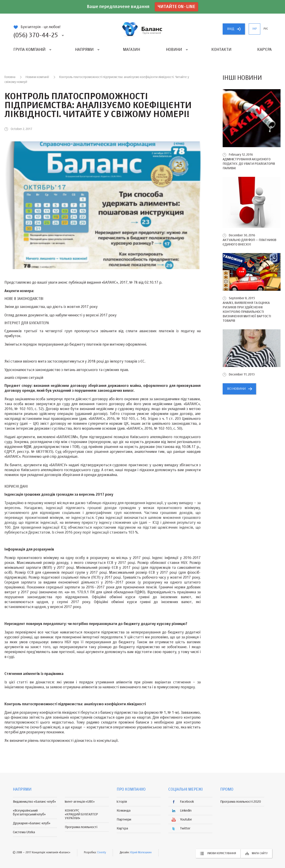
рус (266, 29)
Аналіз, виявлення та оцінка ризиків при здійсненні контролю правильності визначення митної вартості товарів (247, 312)
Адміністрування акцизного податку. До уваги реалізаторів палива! (249, 164)
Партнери (124, 820)
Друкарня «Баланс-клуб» (32, 823)
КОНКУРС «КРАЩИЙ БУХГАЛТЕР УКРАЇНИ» (81, 814)
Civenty (102, 853)
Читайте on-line (176, 7)
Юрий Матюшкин (141, 853)
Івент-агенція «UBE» (80, 802)
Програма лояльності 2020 (241, 802)
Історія (122, 802)
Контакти (221, 50)
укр (254, 29)
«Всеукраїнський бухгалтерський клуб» (29, 812)
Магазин (131, 50)
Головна (10, 77)
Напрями (84, 50)
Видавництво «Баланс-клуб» (34, 802)
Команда (124, 811)
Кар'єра (264, 50)
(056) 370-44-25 (36, 35)
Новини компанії (37, 77)
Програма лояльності (81, 827)
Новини (174, 50)
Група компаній (29, 50)
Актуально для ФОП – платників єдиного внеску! (249, 242)
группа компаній (142, 29)
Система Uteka (24, 832)
